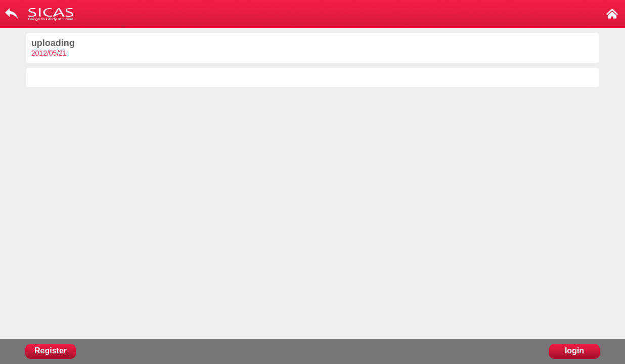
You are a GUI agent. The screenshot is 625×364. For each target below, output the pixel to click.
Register (51, 351)
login (574, 351)
